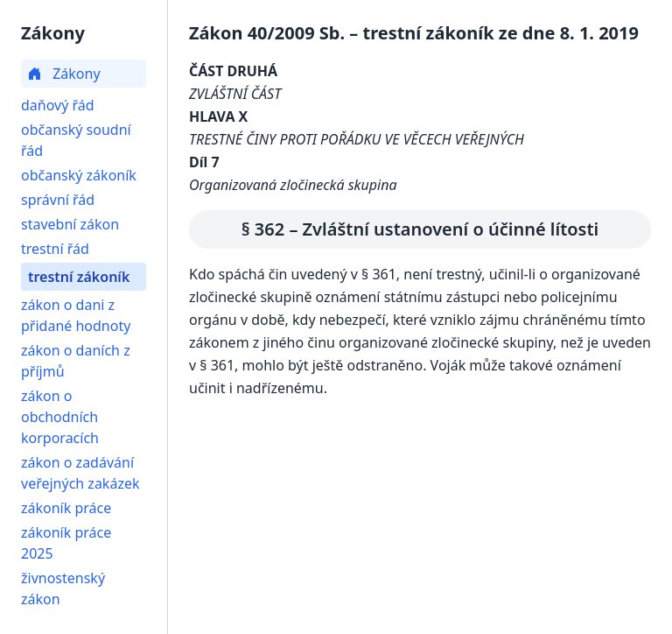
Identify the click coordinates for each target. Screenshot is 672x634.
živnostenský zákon (63, 588)
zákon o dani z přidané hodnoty (76, 315)
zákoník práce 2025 (66, 543)
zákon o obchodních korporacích (60, 417)
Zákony (64, 74)
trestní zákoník (79, 277)
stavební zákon (70, 224)
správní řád (58, 200)
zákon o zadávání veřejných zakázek (80, 473)
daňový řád (58, 105)
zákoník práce (66, 508)
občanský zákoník (79, 175)
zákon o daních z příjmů (76, 361)
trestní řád (55, 249)
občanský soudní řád (76, 140)
